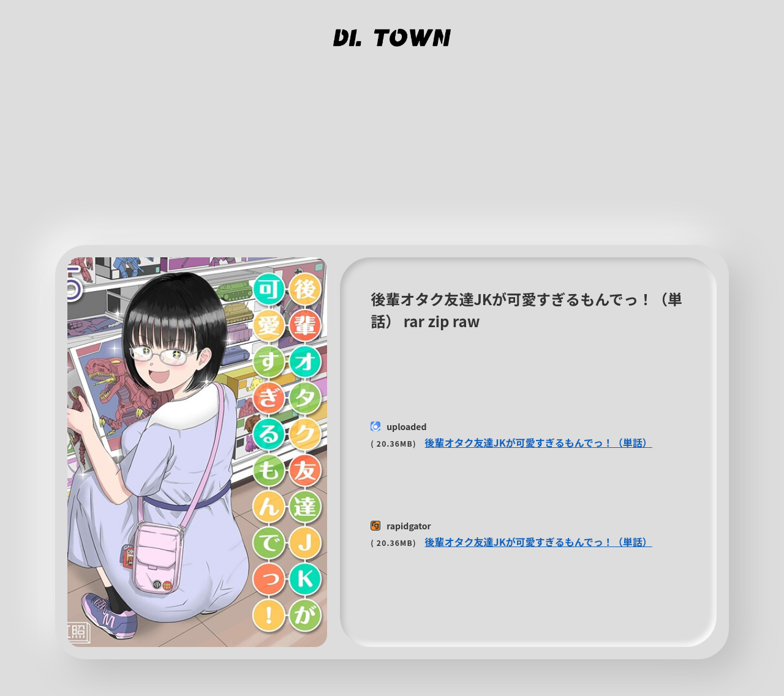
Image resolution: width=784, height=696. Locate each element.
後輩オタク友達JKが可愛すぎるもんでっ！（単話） (539, 442)
